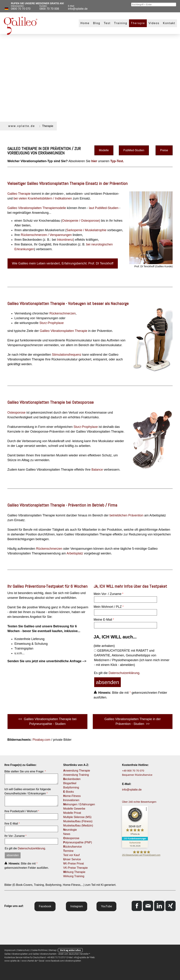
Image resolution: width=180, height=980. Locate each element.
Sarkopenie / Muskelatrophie (86, 230)
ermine (68, 851)
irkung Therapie (74, 872)
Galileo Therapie (19, 194)
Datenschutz (23, 950)
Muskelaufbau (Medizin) (78, 825)
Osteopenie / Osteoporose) (81, 221)
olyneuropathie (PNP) (78, 842)
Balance (97, 470)
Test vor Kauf (71, 855)
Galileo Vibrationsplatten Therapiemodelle (37, 208)
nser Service (72, 859)
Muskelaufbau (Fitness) (78, 821)
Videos (154, 23)
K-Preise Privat (73, 864)
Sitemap (52, 950)
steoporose (71, 838)
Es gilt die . (117, 673)
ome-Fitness (72, 796)
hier (94, 161)
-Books (69, 792)
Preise (164, 150)
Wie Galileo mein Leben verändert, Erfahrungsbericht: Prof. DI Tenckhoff (63, 263)
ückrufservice (72, 847)
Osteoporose (16, 413)
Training (121, 23)
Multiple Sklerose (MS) (77, 817)
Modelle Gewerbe (74, 809)
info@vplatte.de (132, 790)
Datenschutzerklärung (124, 673)
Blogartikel (70, 783)
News (67, 834)
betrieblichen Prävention (126, 515)
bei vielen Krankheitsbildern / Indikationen (43, 198)
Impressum (10, 950)
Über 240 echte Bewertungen (139, 802)
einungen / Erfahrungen (79, 804)
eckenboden (72, 779)
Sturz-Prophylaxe (52, 323)
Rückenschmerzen (62, 313)
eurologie (70, 830)
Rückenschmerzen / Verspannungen (46, 235)
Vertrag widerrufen (70, 950)
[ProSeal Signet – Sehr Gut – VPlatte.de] (135, 822)
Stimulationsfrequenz (67, 355)
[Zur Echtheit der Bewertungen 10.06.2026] (135, 844)
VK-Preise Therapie (75, 868)
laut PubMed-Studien (104, 208)
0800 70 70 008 (49, 9)
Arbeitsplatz (75, 553)
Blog (97, 23)
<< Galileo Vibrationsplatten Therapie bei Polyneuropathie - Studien (47, 721)
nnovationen (71, 800)
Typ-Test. (117, 161)
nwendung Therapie (77, 771)
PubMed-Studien (134, 150)
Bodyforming (71, 787)
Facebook (45, 906)
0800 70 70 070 (21, 9)
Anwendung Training (76, 775)
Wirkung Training (74, 876)
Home (85, 23)
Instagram (77, 906)
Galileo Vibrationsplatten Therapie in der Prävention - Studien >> (133, 721)
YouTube (106, 906)
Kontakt (169, 23)
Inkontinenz (65, 240)
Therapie (138, 23)
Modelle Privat (72, 813)
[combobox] (154, 4)
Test (107, 23)
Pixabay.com (41, 740)
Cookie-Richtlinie (39, 950)
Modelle (104, 150)
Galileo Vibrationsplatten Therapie (64, 331)
